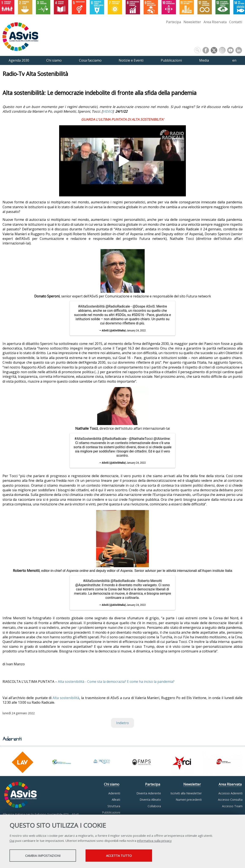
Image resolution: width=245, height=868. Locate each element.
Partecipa (174, 22)
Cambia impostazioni (43, 856)
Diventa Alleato (150, 800)
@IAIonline (162, 439)
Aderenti (114, 793)
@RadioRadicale (118, 306)
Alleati (116, 800)
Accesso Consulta (230, 800)
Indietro (122, 723)
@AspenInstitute (88, 585)
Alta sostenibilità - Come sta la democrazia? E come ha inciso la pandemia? (116, 682)
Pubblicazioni (111, 812)
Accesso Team (232, 806)
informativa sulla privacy (154, 841)
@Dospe (139, 306)
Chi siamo (112, 784)
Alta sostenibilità (66, 698)
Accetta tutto (119, 856)
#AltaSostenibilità (91, 306)
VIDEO (108, 111)
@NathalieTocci (141, 439)
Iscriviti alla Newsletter (186, 793)
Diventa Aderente (149, 793)
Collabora (154, 806)
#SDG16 (138, 315)
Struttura (114, 806)
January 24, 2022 (136, 331)
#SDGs (120, 315)
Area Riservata (215, 22)
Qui (12, 841)
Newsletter (192, 22)
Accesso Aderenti (230, 793)
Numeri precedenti (189, 800)
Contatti (236, 22)
